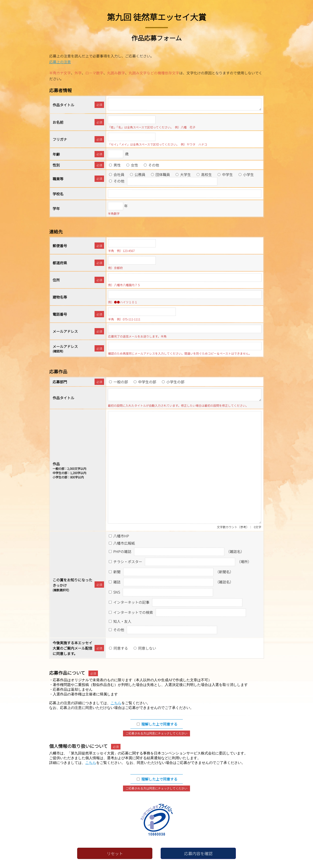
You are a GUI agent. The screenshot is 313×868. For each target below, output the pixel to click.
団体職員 (163, 174)
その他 (154, 165)
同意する (121, 648)
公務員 (140, 174)
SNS (117, 592)
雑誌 (117, 582)
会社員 (119, 174)
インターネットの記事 (131, 602)
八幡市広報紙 (124, 543)
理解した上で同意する (159, 724)
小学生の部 (175, 382)
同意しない (147, 648)
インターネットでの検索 (133, 612)
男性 (117, 165)
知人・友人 (122, 621)
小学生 (248, 175)
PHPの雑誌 (122, 551)
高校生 (206, 175)
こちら (116, 703)
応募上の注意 (60, 62)
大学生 (185, 174)
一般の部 (121, 382)
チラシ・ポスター (128, 562)
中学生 (227, 175)
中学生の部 (147, 382)
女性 (134, 165)
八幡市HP (121, 536)
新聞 (117, 572)
